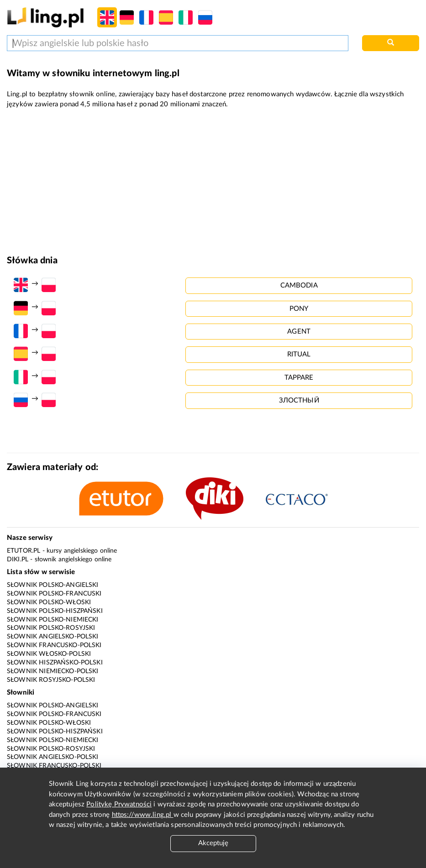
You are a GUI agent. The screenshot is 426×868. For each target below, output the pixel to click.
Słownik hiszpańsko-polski (55, 663)
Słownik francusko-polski (54, 645)
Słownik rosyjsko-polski (51, 680)
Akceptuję (213, 843)
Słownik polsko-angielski (53, 585)
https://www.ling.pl (143, 815)
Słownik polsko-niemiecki (53, 620)
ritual (299, 354)
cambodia (299, 285)
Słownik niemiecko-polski (53, 671)
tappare (299, 378)
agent (299, 332)
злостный (299, 400)
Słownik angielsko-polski (53, 637)
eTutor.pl (24, 551)
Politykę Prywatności (119, 804)
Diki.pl (18, 559)
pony (299, 309)
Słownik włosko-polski (49, 654)
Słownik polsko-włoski (49, 602)
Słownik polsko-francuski (54, 594)
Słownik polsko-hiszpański (55, 611)
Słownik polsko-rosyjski (51, 628)
